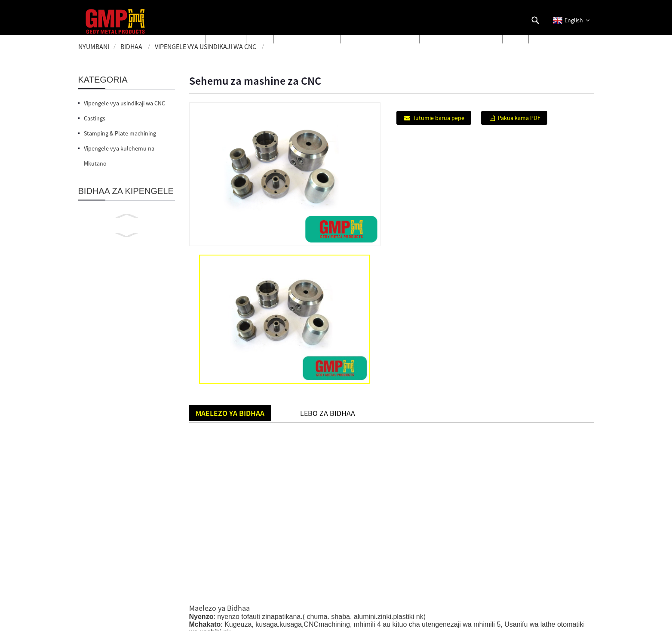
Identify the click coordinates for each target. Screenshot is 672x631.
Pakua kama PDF (519, 118)
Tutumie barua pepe (439, 118)
